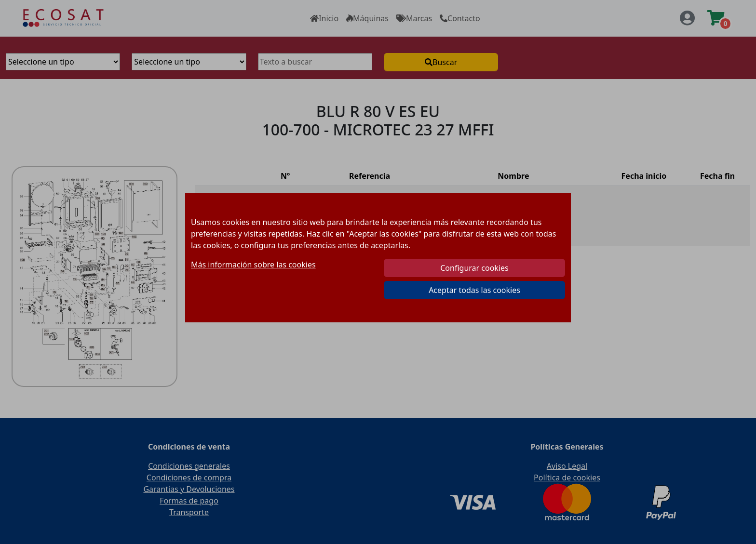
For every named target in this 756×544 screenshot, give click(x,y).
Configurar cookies (474, 268)
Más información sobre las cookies (253, 265)
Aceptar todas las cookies (474, 290)
